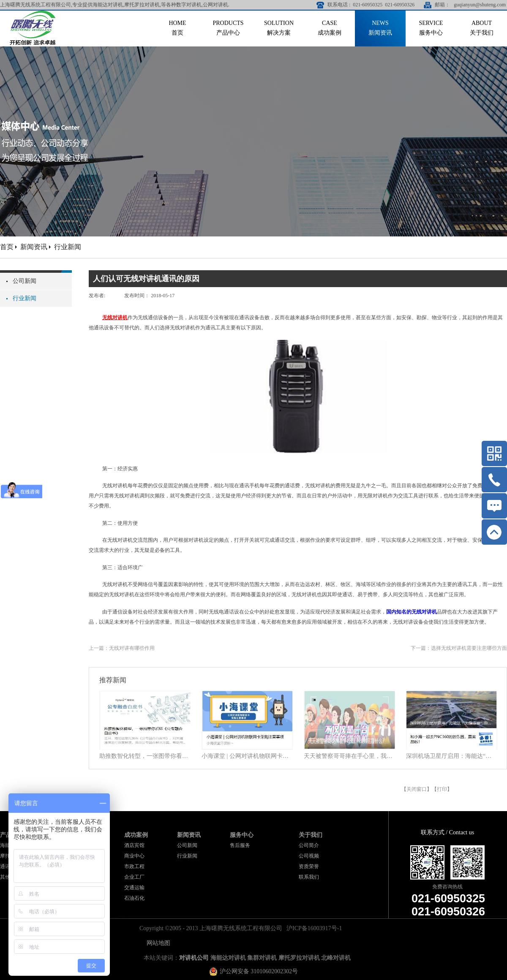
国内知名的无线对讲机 (412, 612)
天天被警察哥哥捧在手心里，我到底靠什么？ (349, 756)
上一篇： (122, 648)
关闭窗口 (417, 789)
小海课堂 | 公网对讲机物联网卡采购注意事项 (247, 756)
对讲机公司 (194, 958)
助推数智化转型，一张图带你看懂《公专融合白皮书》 (145, 756)
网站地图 (157, 943)
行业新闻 (68, 247)
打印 (442, 789)
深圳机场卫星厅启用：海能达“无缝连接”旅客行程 (452, 756)
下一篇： (459, 648)
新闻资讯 (34, 247)
